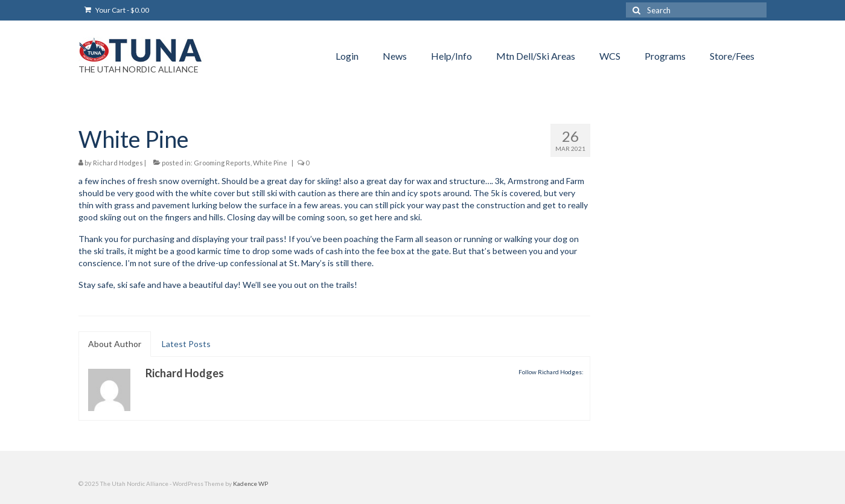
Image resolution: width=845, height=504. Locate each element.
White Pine (270, 163)
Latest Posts (186, 344)
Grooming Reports (222, 163)
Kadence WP (250, 483)
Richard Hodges (118, 163)
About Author (115, 344)
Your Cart (117, 10)
